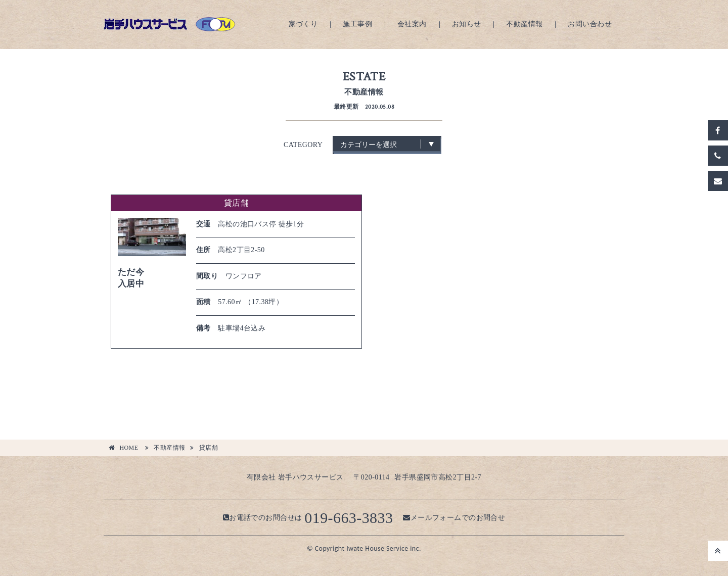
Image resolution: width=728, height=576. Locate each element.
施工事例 (357, 24)
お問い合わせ (590, 24)
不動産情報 (524, 24)
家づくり (303, 24)
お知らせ (467, 24)
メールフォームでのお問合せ (454, 518)
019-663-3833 (349, 518)
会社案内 (412, 24)
